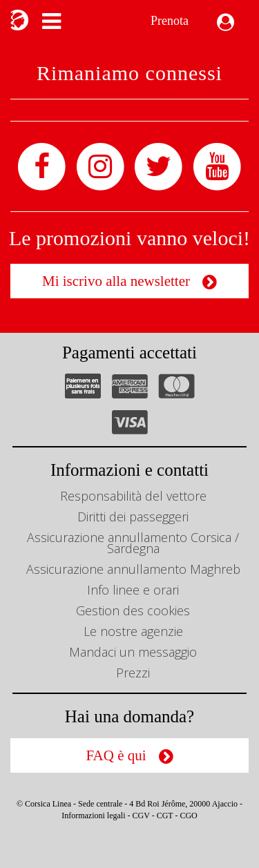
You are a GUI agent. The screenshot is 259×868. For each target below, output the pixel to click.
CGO (188, 816)
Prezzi (133, 673)
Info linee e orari (133, 590)
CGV (141, 816)
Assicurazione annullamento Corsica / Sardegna (133, 543)
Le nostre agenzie (133, 631)
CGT (165, 816)
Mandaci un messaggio (133, 652)
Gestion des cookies (133, 610)
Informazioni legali (93, 816)
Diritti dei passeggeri (133, 517)
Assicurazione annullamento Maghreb (133, 569)
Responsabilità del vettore (133, 496)
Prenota (170, 21)
